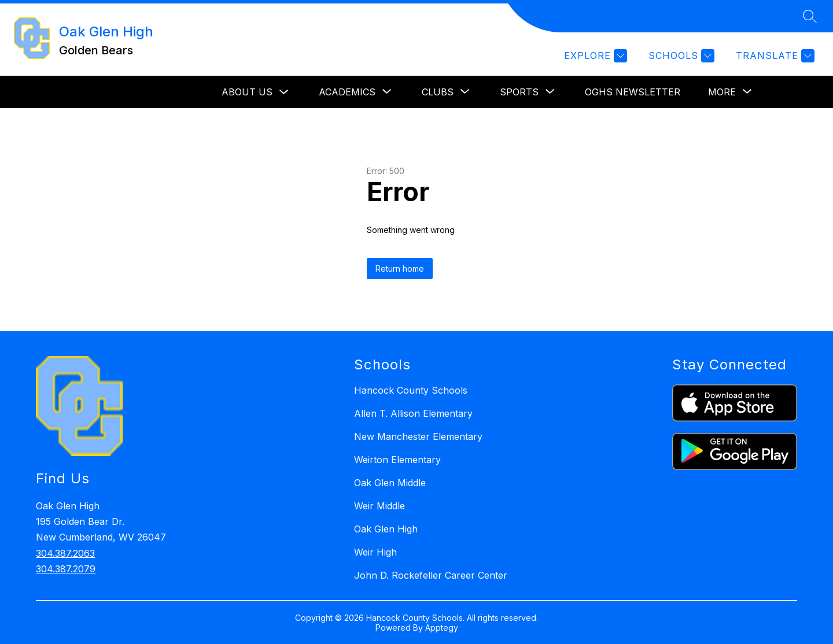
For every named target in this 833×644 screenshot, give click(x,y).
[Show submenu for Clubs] (438, 92)
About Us (247, 92)
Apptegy (442, 628)
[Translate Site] (774, 56)
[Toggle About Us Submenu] (284, 92)
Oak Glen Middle (390, 483)
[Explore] (594, 56)
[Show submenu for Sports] (519, 92)
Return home (400, 269)
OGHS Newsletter (633, 92)
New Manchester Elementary (418, 436)
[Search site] (810, 16)
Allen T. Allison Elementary (413, 413)
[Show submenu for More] (722, 92)
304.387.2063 (65, 553)
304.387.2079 (66, 569)
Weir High (375, 552)
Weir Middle (379, 506)
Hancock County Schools (411, 390)
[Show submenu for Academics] (347, 92)
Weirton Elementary (397, 460)
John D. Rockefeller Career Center (431, 575)
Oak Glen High (386, 529)
